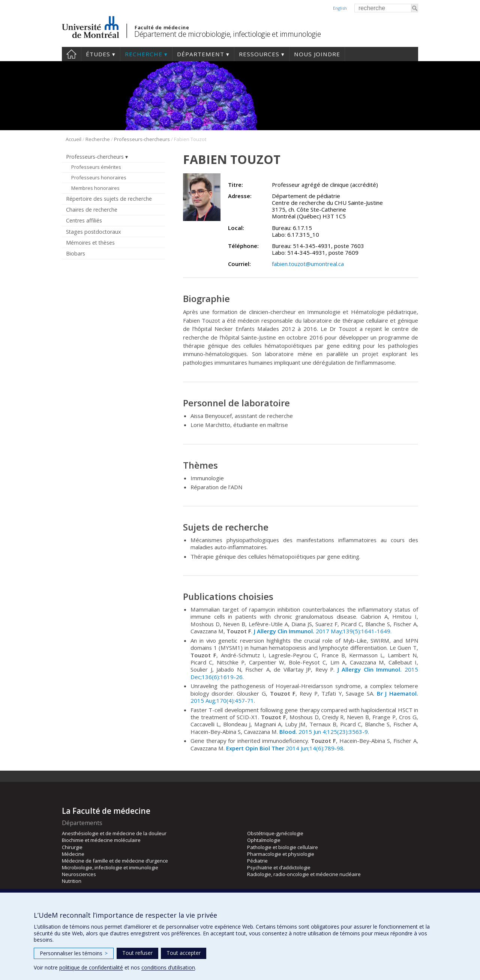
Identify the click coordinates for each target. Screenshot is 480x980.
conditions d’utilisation (168, 967)
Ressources (259, 54)
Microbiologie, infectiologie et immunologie (110, 867)
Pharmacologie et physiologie (281, 854)
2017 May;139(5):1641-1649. (323, 631)
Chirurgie (72, 847)
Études (98, 54)
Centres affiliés (84, 220)
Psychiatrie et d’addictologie (279, 867)
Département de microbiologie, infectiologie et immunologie (227, 34)
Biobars (76, 253)
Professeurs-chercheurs (142, 139)
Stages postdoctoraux (93, 232)
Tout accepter (184, 953)
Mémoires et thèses (90, 243)
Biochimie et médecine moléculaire (101, 840)
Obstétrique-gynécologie (275, 833)
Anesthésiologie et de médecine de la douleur (114, 833)
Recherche (144, 54)
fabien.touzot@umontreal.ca (308, 264)
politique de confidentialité (91, 967)
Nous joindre (317, 54)
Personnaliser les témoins (74, 953)
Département (201, 54)
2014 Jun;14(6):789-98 (285, 748)
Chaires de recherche (92, 210)
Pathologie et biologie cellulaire (283, 847)
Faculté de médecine (162, 27)
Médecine (73, 854)
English (340, 8)
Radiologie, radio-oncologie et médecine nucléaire (304, 874)
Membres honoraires (95, 188)
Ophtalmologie (264, 840)
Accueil (71, 54)
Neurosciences (79, 874)
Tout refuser (137, 953)
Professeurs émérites (96, 167)
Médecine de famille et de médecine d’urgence (115, 861)
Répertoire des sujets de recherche (109, 199)
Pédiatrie (257, 861)
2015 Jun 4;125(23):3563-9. (324, 732)
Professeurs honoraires (99, 177)
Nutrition (72, 881)
